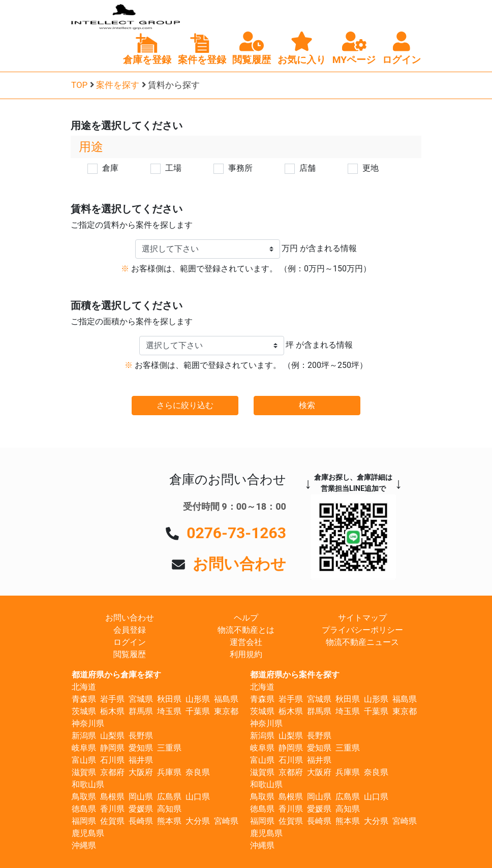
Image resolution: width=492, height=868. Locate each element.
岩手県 (112, 699)
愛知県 (141, 748)
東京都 (226, 711)
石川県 (112, 760)
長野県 (141, 736)
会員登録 (130, 630)
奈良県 (198, 772)
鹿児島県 (88, 833)
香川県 (112, 809)
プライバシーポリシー (362, 630)
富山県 (84, 760)
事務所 (240, 168)
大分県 (198, 821)
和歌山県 (88, 784)
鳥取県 (84, 797)
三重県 (169, 748)
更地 (371, 168)
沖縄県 (84, 845)
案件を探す (118, 85)
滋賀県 (84, 772)
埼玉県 (169, 711)
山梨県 (112, 736)
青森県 (84, 699)
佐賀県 (112, 821)
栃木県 (112, 711)
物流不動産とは (246, 630)
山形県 (198, 699)
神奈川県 (88, 723)
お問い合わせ (239, 564)
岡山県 (141, 797)
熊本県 (169, 821)
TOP (79, 85)
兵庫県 (169, 772)
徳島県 (84, 809)
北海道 (84, 687)
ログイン (130, 642)
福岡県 (84, 821)
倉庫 (110, 168)
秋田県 (169, 699)
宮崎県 (226, 821)
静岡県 (112, 748)
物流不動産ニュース (362, 642)
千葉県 (198, 711)
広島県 (169, 797)
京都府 (112, 772)
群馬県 (141, 711)
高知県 (169, 809)
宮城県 (141, 699)
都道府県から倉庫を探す (116, 675)
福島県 (226, 699)
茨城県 (84, 711)
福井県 (141, 760)
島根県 (112, 797)
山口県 (198, 797)
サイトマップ (362, 618)
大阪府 (141, 772)
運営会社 (246, 642)
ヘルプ (246, 618)
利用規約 (246, 654)
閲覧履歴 (130, 654)
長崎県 (141, 821)
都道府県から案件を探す (295, 675)
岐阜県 (84, 748)
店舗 (307, 168)
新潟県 (84, 736)
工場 (173, 168)
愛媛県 (141, 809)
